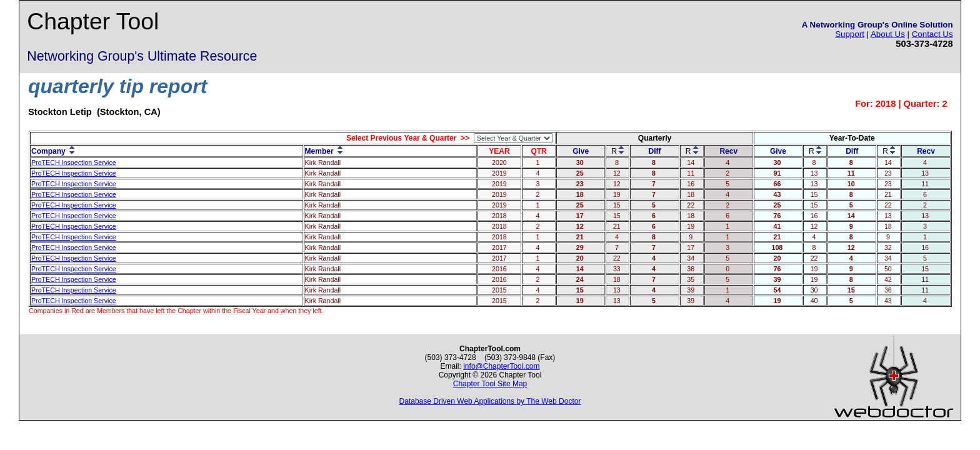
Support (850, 34)
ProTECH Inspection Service (74, 162)
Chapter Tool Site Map (490, 384)
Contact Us (932, 34)
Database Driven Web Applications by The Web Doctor (490, 401)
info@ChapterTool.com (501, 366)
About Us (888, 34)
